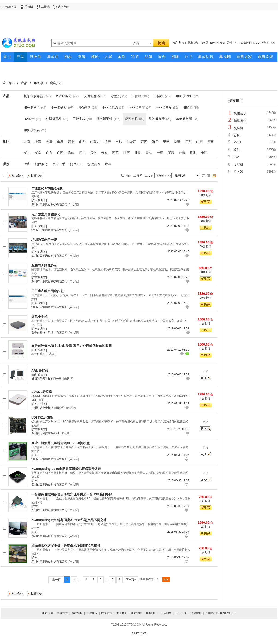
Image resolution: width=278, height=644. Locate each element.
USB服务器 (184, 119)
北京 (27, 142)
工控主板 (79, 119)
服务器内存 (137, 107)
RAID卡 (29, 119)
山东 (199, 142)
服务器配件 (104, 119)
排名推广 (151, 613)
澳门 (204, 153)
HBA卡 (188, 107)
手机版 (29, 7)
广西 (60, 153)
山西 (82, 142)
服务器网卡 (32, 107)
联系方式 (107, 613)
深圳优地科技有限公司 (45, 433)
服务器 (204, 43)
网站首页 (47, 613)
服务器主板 (164, 107)
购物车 (62, 7)
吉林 (119, 142)
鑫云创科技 (38, 354)
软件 (236, 43)
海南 (71, 153)
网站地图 (136, 613)
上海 (38, 142)
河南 (210, 142)
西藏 (115, 153)
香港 (193, 153)
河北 (71, 142)
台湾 (182, 153)
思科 (229, 43)
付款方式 (62, 613)
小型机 (116, 96)
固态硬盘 (84, 107)
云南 (104, 153)
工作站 (136, 96)
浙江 (155, 142)
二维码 (45, 7)
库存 (108, 164)
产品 (24, 83)
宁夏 (160, 153)
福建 (177, 142)
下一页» (131, 580)
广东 (49, 153)
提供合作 (94, 164)
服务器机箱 (32, 130)
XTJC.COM (139, 633)
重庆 (60, 142)
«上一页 (56, 580)
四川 (82, 153)
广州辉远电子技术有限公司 (48, 408)
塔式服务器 (64, 96)
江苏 (144, 142)
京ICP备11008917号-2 (219, 613)
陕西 (127, 153)
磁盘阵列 (246, 43)
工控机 (159, 96)
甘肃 (138, 153)
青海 (149, 153)
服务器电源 (110, 107)
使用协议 (92, 613)
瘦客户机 (56, 83)
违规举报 (196, 613)
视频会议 (193, 43)
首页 (11, 83)
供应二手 (59, 164)
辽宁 (108, 142)
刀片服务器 (92, 96)
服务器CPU (184, 96)
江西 (188, 142)
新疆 (171, 153)
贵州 (93, 153)
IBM (213, 43)
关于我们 (122, 613)
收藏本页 (11, 7)
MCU (256, 43)
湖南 (38, 153)
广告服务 (166, 613)
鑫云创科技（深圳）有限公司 (49, 333)
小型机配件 (54, 119)
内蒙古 (95, 142)
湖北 (27, 153)
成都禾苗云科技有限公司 (47, 379)
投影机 (265, 43)
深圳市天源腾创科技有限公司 (49, 204)
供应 (27, 164)
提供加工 (76, 164)
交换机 (221, 43)
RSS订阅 (181, 613)
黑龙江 (131, 142)
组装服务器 (157, 119)
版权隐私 (77, 613)
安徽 (166, 142)
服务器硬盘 (59, 107)
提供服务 (41, 164)
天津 (49, 142)
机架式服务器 (33, 96)
